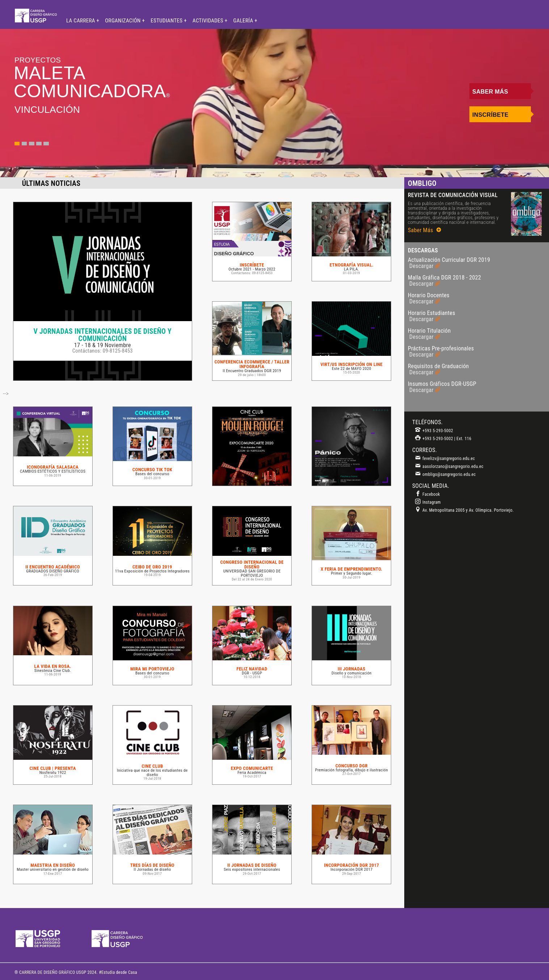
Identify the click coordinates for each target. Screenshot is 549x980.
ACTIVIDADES (209, 21)
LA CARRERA (81, 21)
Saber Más (490, 92)
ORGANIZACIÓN (123, 21)
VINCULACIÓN (47, 110)
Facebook (428, 494)
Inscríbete (490, 115)
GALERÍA (244, 21)
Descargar (425, 266)
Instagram (428, 502)
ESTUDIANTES (167, 21)
